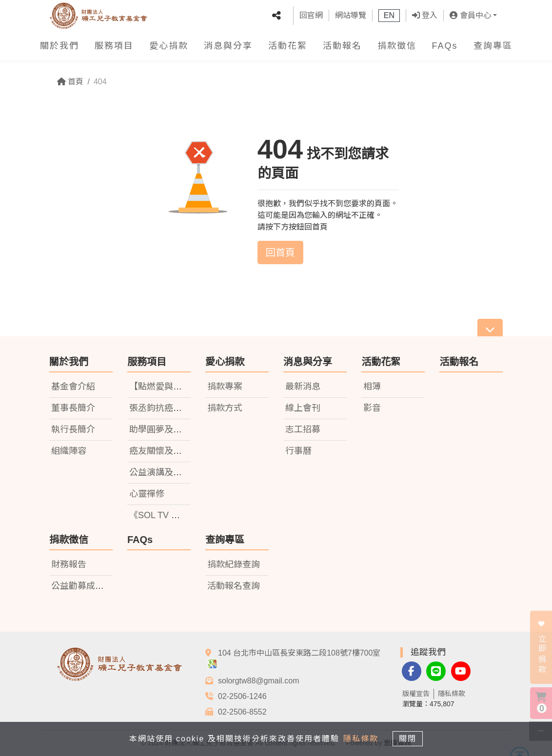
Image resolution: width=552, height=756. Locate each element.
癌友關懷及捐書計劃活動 (177, 451)
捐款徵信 (397, 46)
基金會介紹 (73, 387)
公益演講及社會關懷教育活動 (186, 472)
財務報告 (69, 564)
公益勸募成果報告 (86, 586)
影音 (372, 408)
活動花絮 (288, 46)
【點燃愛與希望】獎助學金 (182, 387)
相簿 (372, 387)
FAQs (445, 46)
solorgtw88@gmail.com (259, 681)
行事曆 (298, 451)
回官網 (311, 15)
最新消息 (303, 387)
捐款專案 (225, 387)
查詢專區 (493, 46)
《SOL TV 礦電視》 (168, 515)
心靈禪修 (147, 494)
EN (389, 15)
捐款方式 (225, 408)
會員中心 (470, 15)
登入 (425, 15)
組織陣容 (69, 451)
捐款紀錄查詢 (234, 564)
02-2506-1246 (242, 696)
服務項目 (114, 46)
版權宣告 (416, 694)
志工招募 (303, 429)
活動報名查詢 (234, 586)
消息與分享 (228, 46)
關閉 (410, 738)
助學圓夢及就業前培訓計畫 (182, 429)
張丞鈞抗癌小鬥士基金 (173, 408)
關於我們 (59, 46)
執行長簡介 (73, 429)
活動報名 (342, 46)
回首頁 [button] (280, 252)
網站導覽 (351, 15)
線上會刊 (303, 408)
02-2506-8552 (242, 712)
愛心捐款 (169, 46)
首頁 (70, 82)
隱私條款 (452, 694)
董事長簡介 (73, 408)
